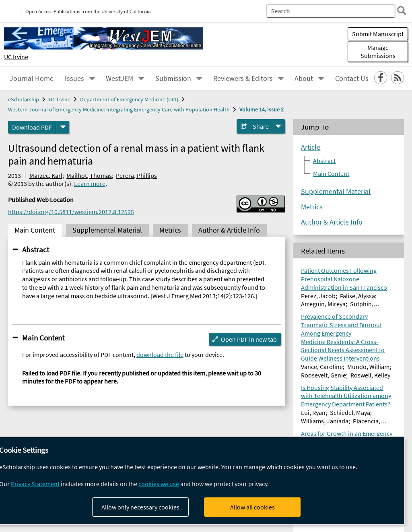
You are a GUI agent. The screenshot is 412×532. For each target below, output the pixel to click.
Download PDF (32, 127)
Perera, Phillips (136, 175)
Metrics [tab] (170, 230)
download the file (160, 355)
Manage (378, 52)
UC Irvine (16, 57)
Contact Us (352, 78)
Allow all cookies (252, 507)
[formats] (63, 127)
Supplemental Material (336, 192)
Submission (173, 78)
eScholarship (24, 99)
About (304, 78)
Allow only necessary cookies (140, 507)
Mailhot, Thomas (89, 175)
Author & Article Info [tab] (229, 230)
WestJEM (119, 78)
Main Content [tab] (35, 230)
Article (311, 147)
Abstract (36, 250)
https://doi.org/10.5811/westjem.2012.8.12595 (71, 212)
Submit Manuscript (378, 34)
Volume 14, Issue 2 (262, 109)
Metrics (312, 207)
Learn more (90, 184)
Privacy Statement (35, 484)
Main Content (43, 338)
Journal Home (32, 78)
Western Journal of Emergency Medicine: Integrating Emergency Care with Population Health (119, 109)
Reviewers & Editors (243, 78)
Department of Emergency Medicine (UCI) (129, 99)
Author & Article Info (332, 222)
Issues (74, 78)
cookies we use (159, 484)
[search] (402, 10)
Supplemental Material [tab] (107, 230)
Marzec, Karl (46, 175)
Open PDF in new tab (249, 339)
